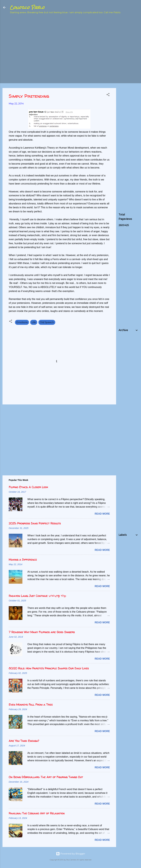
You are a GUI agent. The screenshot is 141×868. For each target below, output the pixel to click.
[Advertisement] (130, 66)
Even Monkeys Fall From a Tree (31, 705)
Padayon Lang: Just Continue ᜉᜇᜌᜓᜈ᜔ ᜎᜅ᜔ (37, 596)
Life (34, 322)
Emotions (22, 322)
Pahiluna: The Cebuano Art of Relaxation (37, 813)
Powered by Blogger (71, 854)
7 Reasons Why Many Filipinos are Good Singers (42, 632)
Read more (102, 514)
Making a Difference (23, 560)
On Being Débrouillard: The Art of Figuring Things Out (46, 777)
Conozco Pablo (27, 7)
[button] (108, 95)
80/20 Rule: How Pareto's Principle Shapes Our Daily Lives (49, 668)
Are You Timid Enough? (24, 741)
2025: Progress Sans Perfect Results (35, 523)
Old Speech (47, 322)
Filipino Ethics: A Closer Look (28, 487)
